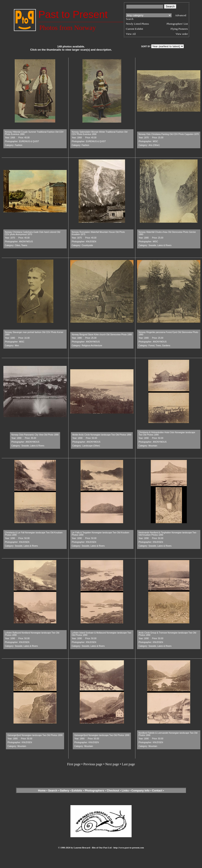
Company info (141, 790)
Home (42, 790)
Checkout (113, 790)
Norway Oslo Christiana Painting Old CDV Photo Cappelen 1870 (169, 134)
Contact (157, 790)
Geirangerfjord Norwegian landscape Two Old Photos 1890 (35, 735)
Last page (128, 764)
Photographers (94, 790)
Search (53, 790)
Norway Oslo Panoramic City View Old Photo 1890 (35, 435)
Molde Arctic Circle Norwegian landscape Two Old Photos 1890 (102, 435)
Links (125, 790)
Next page (112, 764)
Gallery (64, 790)
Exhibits (77, 790)
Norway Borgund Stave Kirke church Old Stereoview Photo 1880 (102, 335)
